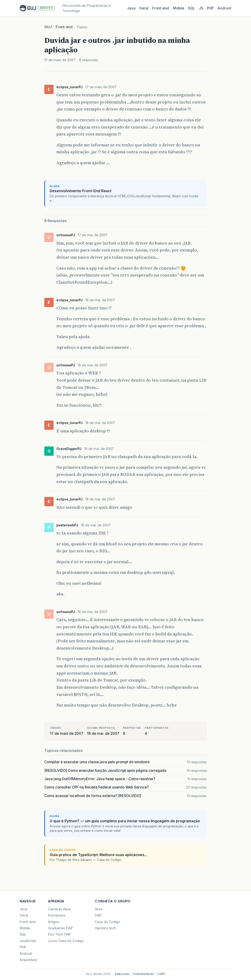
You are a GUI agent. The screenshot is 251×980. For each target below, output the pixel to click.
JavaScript (28, 941)
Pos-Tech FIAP (60, 934)
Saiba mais (122, 974)
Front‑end (161, 8)
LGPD (161, 974)
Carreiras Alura (59, 909)
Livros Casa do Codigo (66, 941)
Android (224, 8)
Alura (99, 909)
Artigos (54, 922)
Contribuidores (143, 974)
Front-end (64, 27)
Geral (144, 8)
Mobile (179, 8)
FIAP (98, 915)
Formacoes (57, 915)
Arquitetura (28, 960)
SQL (191, 8)
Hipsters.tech (105, 928)
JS (201, 8)
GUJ (48, 27)
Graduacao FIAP (60, 928)
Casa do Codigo (108, 922)
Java (131, 8)
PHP (210, 8)
